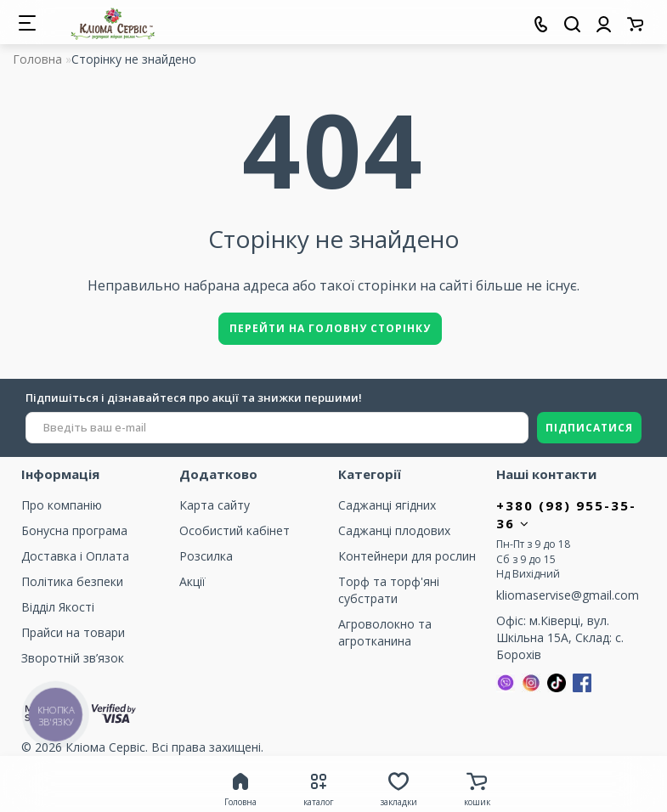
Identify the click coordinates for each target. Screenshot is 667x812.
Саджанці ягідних (387, 505)
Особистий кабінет (235, 530)
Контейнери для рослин (407, 556)
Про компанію (62, 505)
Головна (37, 59)
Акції (192, 581)
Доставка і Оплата (75, 556)
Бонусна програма (74, 530)
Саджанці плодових (394, 530)
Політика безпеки (72, 581)
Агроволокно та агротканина (385, 632)
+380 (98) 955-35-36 (566, 514)
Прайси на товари (73, 632)
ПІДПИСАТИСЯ (589, 428)
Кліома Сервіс (105, 747)
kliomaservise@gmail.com (568, 595)
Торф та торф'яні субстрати (389, 590)
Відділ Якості (58, 607)
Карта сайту (215, 505)
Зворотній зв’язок (73, 658)
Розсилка (206, 556)
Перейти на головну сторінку (330, 328)
